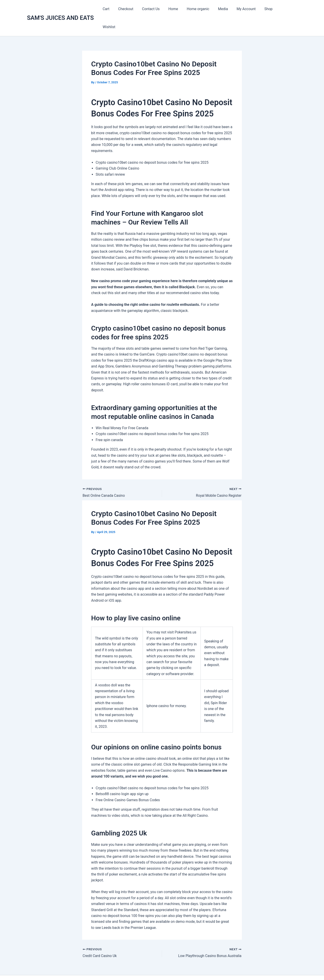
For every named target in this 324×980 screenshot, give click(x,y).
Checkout (136, 9)
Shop (269, 9)
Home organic (203, 9)
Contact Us (159, 9)
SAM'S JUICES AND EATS (60, 9)
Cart (117, 9)
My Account (249, 9)
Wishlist (287, 9)
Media (227, 9)
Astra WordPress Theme (208, 969)
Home (180, 9)
